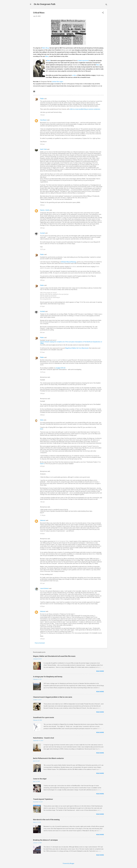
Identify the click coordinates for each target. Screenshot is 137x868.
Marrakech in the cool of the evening (46, 820)
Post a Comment (40, 643)
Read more (100, 671)
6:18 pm (42, 606)
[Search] (106, 5)
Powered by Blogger (69, 863)
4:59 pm (42, 280)
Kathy (42, 420)
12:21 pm (43, 249)
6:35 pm (42, 466)
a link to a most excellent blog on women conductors (85, 109)
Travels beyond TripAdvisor (43, 799)
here (41, 429)
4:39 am (42, 228)
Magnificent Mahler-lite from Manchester (77, 348)
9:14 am (42, 352)
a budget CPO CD (60, 368)
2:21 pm (42, 583)
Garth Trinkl (43, 149)
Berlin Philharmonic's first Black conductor (48, 758)
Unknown (43, 520)
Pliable (42, 99)
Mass (47, 56)
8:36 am (42, 332)
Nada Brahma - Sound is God (44, 738)
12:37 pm (43, 372)
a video (74, 75)
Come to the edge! (40, 779)
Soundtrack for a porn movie (44, 717)
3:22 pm (42, 144)
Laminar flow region (57, 82)
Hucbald (42, 233)
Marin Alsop (46, 48)
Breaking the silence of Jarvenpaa (45, 840)
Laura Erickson (44, 588)
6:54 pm (42, 534)
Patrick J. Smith (45, 210)
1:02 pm (42, 115)
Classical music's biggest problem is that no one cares (53, 697)
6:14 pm (42, 306)
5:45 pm (42, 639)
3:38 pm (42, 394)
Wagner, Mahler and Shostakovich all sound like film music (54, 656)
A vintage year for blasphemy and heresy (48, 677)
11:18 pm (43, 515)
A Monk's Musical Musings (69, 262)
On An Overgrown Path (45, 4)
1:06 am (42, 502)
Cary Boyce (43, 120)
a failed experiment (83, 61)
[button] (103, 13)
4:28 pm (42, 205)
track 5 (42, 464)
